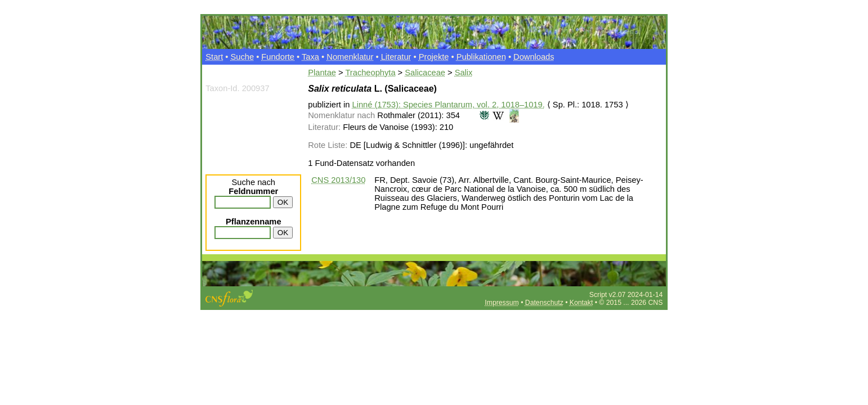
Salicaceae (425, 73)
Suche (243, 57)
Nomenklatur (350, 57)
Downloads (534, 57)
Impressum (502, 303)
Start (214, 57)
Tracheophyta (370, 73)
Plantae (322, 73)
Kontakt (581, 303)
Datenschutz (544, 303)
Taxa (310, 57)
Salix (464, 73)
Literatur (396, 57)
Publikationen (481, 57)
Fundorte (278, 57)
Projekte (434, 57)
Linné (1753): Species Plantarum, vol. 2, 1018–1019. (449, 105)
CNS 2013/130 (338, 180)
